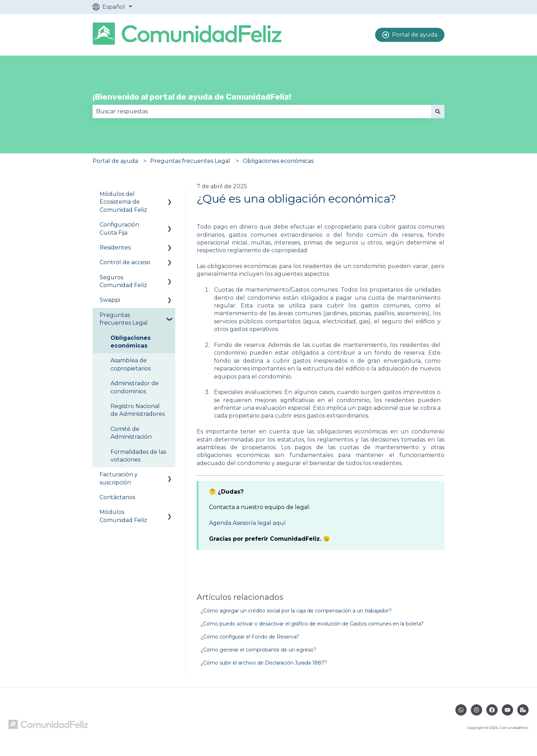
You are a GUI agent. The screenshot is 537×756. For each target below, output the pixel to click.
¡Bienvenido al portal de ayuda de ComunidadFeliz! (192, 97)
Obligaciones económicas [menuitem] (131, 342)
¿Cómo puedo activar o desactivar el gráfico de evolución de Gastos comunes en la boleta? (312, 624)
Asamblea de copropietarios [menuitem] (131, 364)
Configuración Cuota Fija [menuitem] (119, 228)
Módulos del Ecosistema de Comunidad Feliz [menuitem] (123, 202)
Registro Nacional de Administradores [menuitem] (138, 410)
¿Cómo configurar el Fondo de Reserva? (250, 637)
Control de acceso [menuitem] (125, 262)
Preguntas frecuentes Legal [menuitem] (124, 319)
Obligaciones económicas (278, 161)
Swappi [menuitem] (110, 300)
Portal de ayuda (410, 35)
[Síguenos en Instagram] (476, 710)
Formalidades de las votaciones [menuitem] (138, 456)
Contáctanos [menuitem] (117, 497)
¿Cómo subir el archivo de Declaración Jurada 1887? (264, 663)
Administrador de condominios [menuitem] (135, 387)
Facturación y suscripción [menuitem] (119, 478)
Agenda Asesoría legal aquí (248, 523)
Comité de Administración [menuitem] (131, 433)
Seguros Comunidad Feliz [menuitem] (123, 281)
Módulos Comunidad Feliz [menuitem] (123, 516)
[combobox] (262, 112)
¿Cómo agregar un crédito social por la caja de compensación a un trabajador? (296, 611)
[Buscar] (438, 112)
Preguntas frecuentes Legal (190, 161)
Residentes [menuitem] (115, 247)
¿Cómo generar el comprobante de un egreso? (258, 650)
